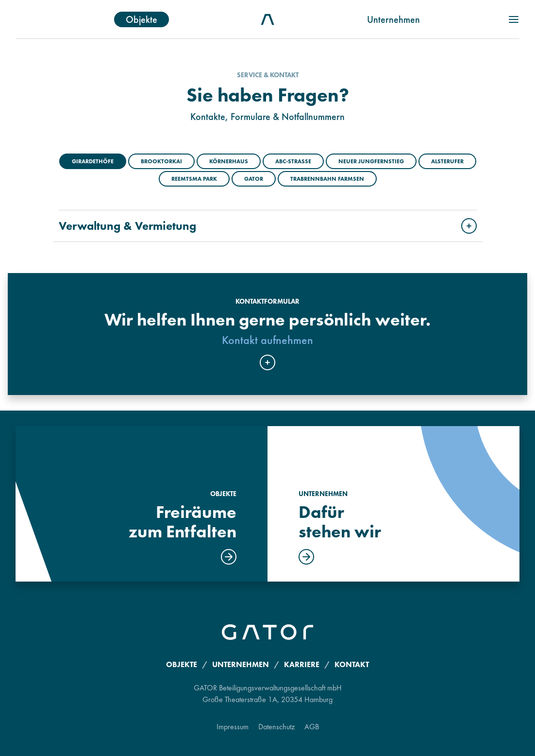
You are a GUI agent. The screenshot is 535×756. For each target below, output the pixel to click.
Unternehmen (393, 19)
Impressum (233, 727)
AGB (312, 727)
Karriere (302, 664)
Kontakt (352, 664)
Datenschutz (276, 727)
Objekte (142, 19)
